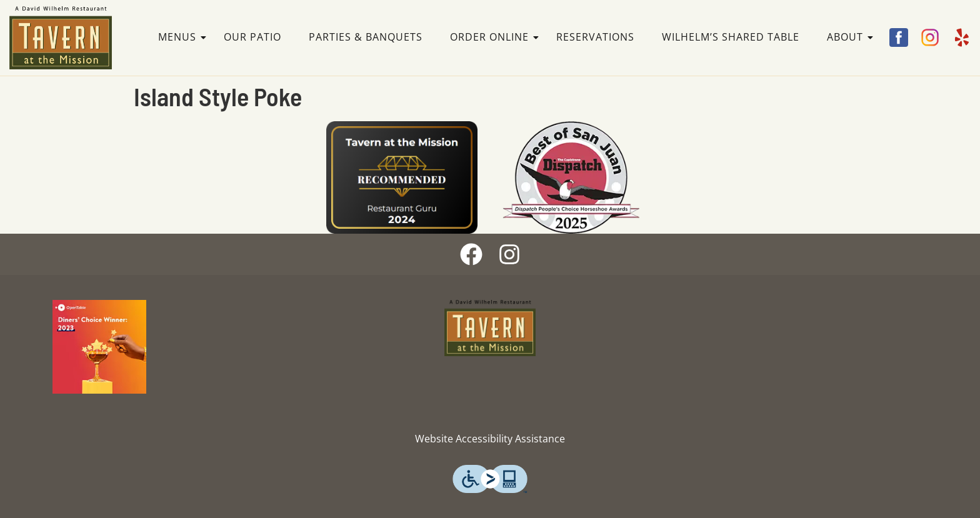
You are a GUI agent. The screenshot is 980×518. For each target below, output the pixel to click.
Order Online (493, 37)
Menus (181, 37)
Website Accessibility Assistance (490, 439)
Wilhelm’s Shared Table (731, 37)
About (849, 37)
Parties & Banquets (366, 37)
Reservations (595, 37)
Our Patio (252, 37)
